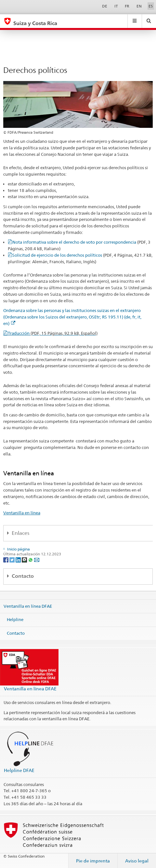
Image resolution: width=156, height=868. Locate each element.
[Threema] (25, 559)
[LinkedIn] (19, 559)
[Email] (37, 559)
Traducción (53, 333)
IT (116, 6)
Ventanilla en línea (22, 513)
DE (105, 6)
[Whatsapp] (31, 559)
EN (139, 6)
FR (127, 6)
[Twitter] (13, 559)
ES (151, 6)
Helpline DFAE (19, 770)
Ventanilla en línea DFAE (28, 606)
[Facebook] (6, 559)
